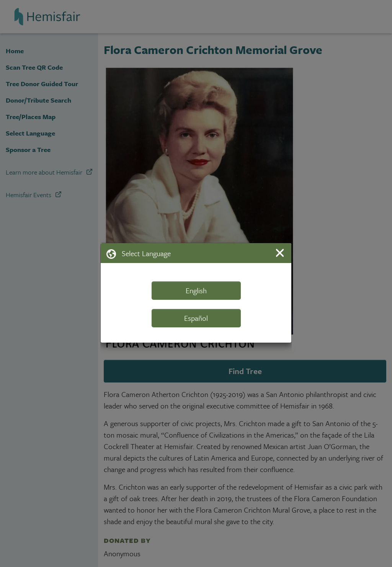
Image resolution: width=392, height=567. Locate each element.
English (196, 290)
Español (196, 318)
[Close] (281, 253)
